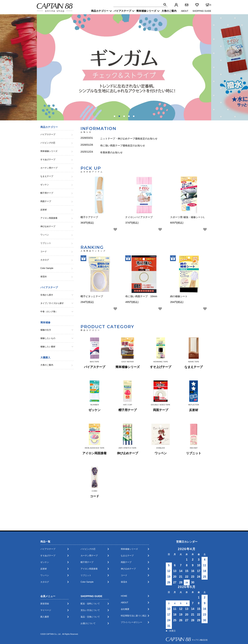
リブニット (86, 551)
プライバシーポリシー (131, 598)
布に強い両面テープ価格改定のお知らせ (123, 143)
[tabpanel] (124, 67)
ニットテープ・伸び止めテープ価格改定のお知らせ (129, 138)
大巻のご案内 (169, 11)
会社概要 (125, 585)
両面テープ (126, 538)
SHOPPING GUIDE (202, 11)
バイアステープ (48, 525)
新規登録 (45, 579)
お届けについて (88, 599)
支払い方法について (90, 586)
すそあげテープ (48, 531)
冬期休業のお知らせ (111, 148)
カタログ (45, 558)
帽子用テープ (87, 538)
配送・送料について (90, 579)
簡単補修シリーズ (129, 525)
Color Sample (87, 558)
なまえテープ (127, 531)
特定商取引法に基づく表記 (134, 592)
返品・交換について (90, 593)
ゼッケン (45, 538)
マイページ (46, 586)
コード (124, 551)
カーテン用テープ (89, 531)
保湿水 (124, 558)
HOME (124, 572)
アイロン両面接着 (89, 545)
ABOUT (185, 11)
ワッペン (45, 551)
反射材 (44, 545)
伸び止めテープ (128, 545)
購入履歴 (45, 593)
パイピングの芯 (88, 525)
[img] (165, 5)
